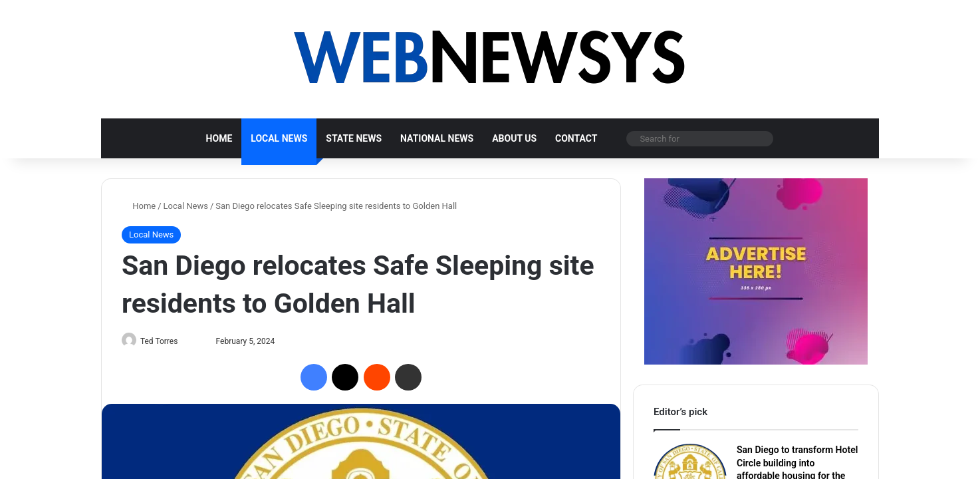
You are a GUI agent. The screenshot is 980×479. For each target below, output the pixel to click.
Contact (576, 138)
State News (354, 138)
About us (514, 138)
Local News (279, 138)
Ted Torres (165, 341)
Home (219, 138)
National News (437, 138)
